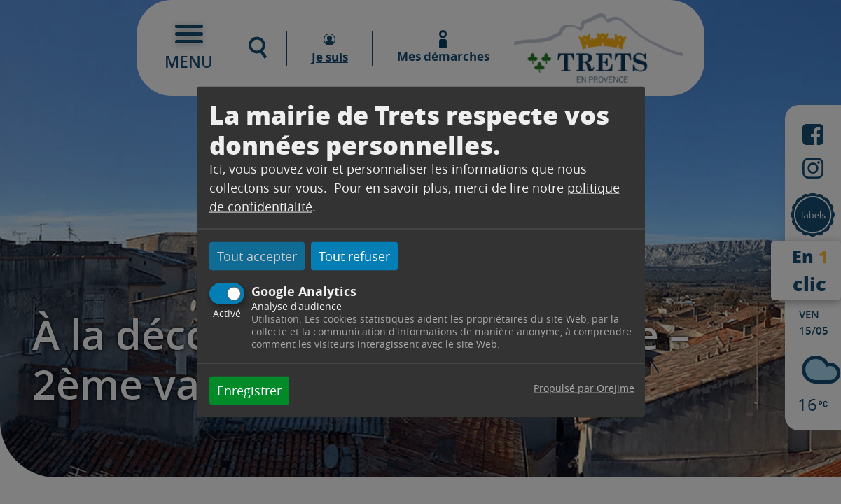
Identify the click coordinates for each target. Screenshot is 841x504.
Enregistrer (249, 390)
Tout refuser (354, 256)
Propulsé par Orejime (584, 387)
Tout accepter (257, 256)
